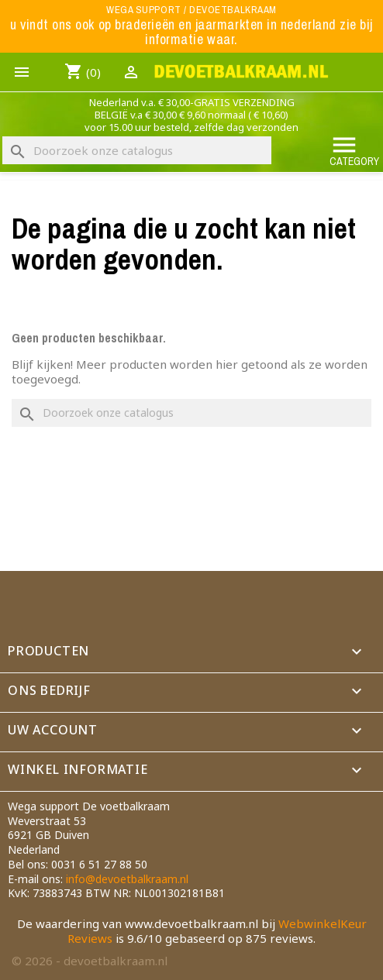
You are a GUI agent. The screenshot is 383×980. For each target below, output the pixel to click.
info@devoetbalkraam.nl (127, 879)
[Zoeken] (137, 150)
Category (354, 150)
